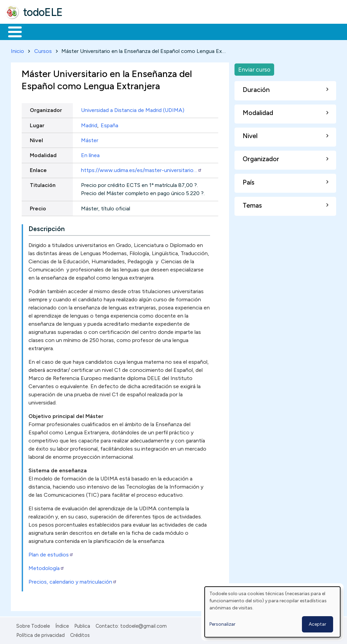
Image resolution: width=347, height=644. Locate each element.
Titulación (43, 184)
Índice (62, 625)
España (109, 124)
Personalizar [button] (222, 624)
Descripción (47, 228)
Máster (90, 139)
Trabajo (122, 31)
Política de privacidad (40, 634)
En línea (90, 154)
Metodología (46, 567)
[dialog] (272, 612)
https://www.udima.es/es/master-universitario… (141, 169)
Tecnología (203, 31)
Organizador (46, 109)
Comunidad (248, 31)
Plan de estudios (51, 554)
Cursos (43, 50)
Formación (82, 31)
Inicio (11, 31)
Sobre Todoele (33, 625)
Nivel (36, 139)
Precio (38, 207)
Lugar (37, 124)
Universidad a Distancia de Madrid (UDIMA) (133, 109)
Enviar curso (254, 68)
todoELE (43, 12)
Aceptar (318, 624)
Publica (82, 625)
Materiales (38, 31)
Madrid (89, 124)
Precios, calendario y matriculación (73, 581)
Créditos (80, 634)
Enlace (38, 169)
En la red (160, 31)
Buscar (278, 31)
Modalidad (43, 154)
